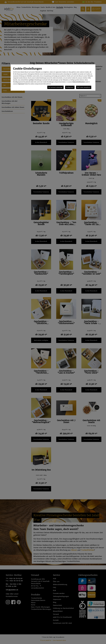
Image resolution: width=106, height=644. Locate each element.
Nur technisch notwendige (55, 87)
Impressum (21, 84)
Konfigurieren (70, 87)
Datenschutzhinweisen (79, 82)
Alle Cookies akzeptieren (84, 87)
